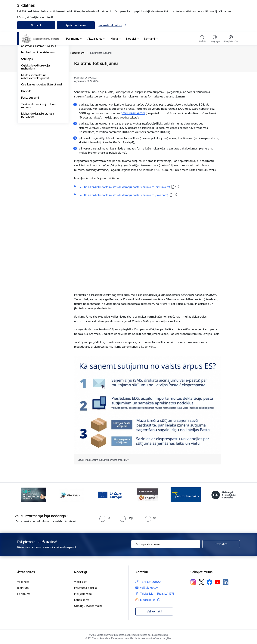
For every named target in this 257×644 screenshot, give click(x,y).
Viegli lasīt (80, 582)
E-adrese (146, 600)
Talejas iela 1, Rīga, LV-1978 (157, 594)
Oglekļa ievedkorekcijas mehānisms (36, 107)
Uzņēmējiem (29, 70)
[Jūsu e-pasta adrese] (166, 544)
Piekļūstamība (83, 594)
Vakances (23, 582)
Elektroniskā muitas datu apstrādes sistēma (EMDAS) (39, 85)
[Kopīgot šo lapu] (231, 71)
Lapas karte (82, 600)
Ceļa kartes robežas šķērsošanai (42, 125)
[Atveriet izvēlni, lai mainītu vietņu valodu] (215, 39)
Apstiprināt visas (76, 25)
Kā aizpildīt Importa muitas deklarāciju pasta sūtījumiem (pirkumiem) (127, 187)
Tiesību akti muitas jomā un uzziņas (38, 146)
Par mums (24, 594)
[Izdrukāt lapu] (231, 62)
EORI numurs (30, 77)
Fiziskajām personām (34, 64)
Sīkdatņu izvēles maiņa (88, 606)
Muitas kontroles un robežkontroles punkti (35, 117)
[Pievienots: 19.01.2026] (177, 186)
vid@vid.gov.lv (149, 588)
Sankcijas (27, 99)
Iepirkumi (23, 588)
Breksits (26, 131)
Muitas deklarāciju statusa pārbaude (38, 156)
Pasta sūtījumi (30, 138)
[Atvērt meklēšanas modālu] (203, 39)
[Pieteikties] (221, 544)
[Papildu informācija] (159, 600)
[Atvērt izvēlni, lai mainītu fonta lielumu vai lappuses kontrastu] (231, 39)
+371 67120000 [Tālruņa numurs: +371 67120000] (150, 582)
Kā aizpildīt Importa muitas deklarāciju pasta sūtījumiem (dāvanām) (126, 195)
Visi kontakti (154, 611)
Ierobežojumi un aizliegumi (38, 93)
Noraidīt (36, 25)
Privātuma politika (85, 588)
